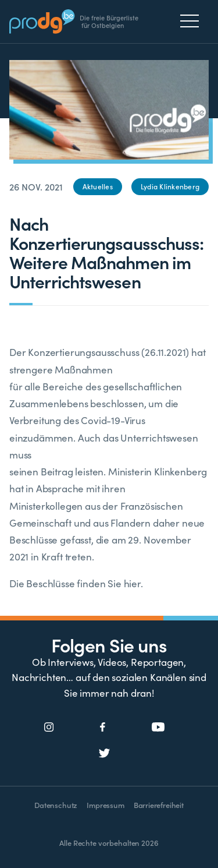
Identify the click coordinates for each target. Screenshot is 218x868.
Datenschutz (56, 805)
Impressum (105, 805)
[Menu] (193, 21)
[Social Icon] (49, 728)
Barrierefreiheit (159, 805)
